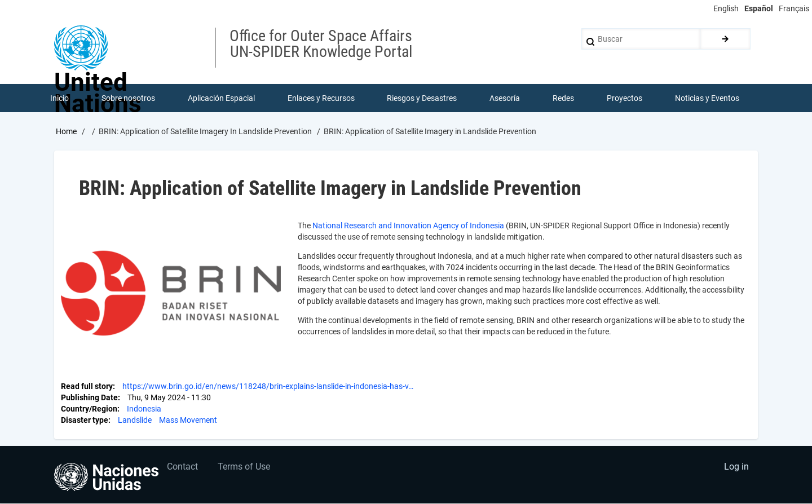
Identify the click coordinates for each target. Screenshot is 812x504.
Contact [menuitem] (183, 468)
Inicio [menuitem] (59, 98)
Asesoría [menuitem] (505, 98)
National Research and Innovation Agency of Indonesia (408, 226)
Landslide (135, 420)
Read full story (87, 386)
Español (759, 8)
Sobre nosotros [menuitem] (128, 98)
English (726, 8)
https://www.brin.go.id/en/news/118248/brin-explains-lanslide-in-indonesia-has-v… (268, 386)
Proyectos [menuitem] (625, 98)
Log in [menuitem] (736, 468)
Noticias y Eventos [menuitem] (707, 98)
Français (794, 8)
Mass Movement (188, 420)
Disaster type (85, 420)
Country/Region (89, 409)
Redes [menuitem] (563, 98)
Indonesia (144, 409)
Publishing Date (89, 397)
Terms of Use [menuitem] (244, 468)
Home (66, 131)
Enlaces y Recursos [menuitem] (321, 98)
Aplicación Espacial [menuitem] (221, 98)
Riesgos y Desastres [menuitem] (422, 98)
